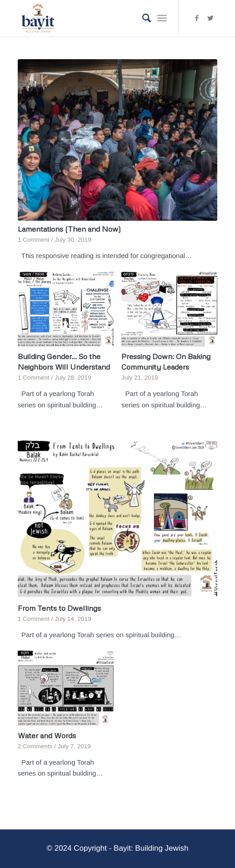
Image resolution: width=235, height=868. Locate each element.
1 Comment (34, 240)
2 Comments (35, 746)
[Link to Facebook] (197, 18)
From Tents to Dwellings (59, 608)
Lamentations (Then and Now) (69, 229)
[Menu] (162, 18)
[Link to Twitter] (210, 18)
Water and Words (47, 735)
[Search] (142, 18)
